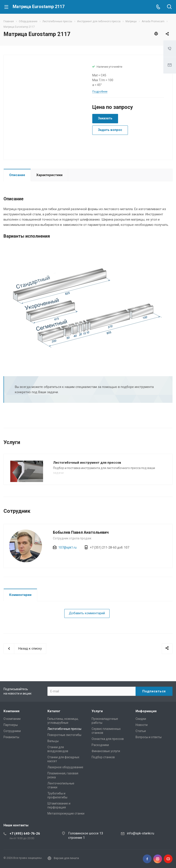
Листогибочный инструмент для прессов (87, 463)
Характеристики (49, 175)
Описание (17, 175)
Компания (11, 711)
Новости (142, 725)
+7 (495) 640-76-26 (25, 834)
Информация (146, 711)
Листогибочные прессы (64, 729)
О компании (12, 719)
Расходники (100, 745)
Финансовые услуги (106, 751)
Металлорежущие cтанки (66, 813)
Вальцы (53, 741)
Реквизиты (11, 737)
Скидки (141, 719)
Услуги (97, 711)
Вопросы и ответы (149, 737)
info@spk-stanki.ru (141, 833)
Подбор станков (103, 757)
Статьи (141, 731)
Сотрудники (12, 731)
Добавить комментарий (87, 613)
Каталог (54, 711)
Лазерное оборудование (65, 767)
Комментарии (20, 595)
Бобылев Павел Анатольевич (81, 532)
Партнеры (11, 725)
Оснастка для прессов (108, 739)
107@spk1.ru (67, 547)
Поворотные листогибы (64, 735)
